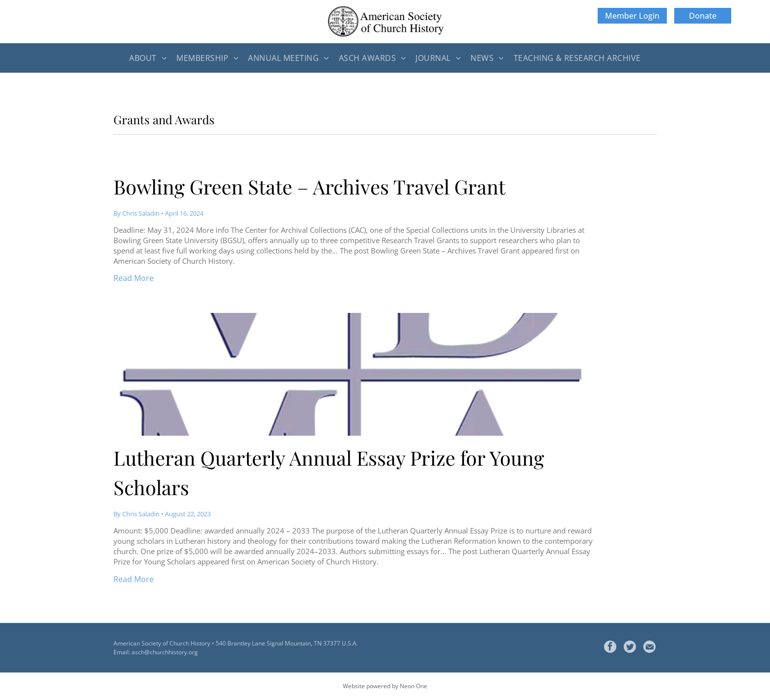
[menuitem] (148, 58)
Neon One (413, 686)
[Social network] (630, 648)
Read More (134, 278)
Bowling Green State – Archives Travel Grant (309, 186)
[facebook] (610, 648)
